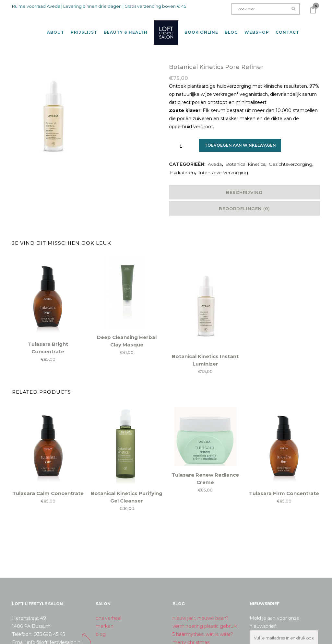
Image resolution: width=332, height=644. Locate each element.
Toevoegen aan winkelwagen (243, 140)
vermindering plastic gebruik (205, 621)
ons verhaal (108, 613)
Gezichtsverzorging (290, 159)
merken (105, 621)
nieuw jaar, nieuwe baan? (201, 613)
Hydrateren (182, 167)
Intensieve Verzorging (223, 167)
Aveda (215, 159)
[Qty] (181, 141)
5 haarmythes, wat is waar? (203, 629)
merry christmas (191, 637)
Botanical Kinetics (245, 159)
